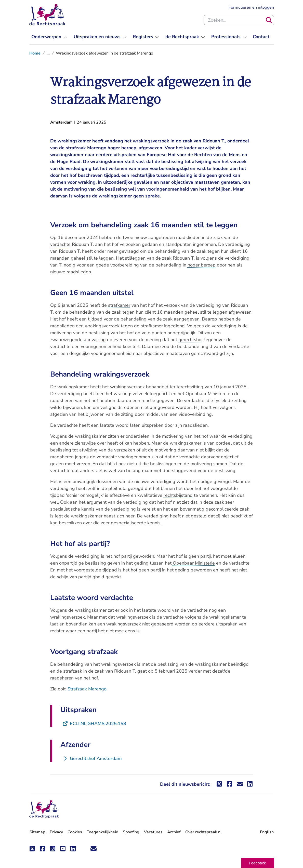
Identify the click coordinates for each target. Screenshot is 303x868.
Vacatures (153, 832)
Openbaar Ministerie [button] (194, 563)
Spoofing (131, 832)
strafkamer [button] (119, 305)
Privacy (56, 832)
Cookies (75, 832)
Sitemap (37, 832)
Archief (174, 832)
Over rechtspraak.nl (203, 832)
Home (35, 53)
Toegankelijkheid (102, 832)
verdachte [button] (60, 244)
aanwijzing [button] (95, 340)
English (267, 832)
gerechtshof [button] (191, 340)
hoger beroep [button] (202, 265)
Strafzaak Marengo (87, 689)
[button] (258, 863)
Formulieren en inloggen (251, 7)
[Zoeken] (269, 20)
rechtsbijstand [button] (178, 495)
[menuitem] (49, 37)
